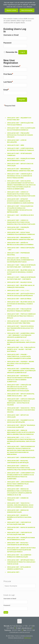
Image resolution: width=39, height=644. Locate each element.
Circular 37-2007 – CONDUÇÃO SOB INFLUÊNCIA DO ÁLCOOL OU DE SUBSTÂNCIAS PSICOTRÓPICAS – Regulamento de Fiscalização (19, 388)
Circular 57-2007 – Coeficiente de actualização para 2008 (19, 523)
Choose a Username (12, 66)
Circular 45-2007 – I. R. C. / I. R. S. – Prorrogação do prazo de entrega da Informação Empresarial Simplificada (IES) (21, 440)
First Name (8, 74)
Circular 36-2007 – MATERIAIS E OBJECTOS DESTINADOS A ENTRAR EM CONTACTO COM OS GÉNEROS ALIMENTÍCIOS (19, 379)
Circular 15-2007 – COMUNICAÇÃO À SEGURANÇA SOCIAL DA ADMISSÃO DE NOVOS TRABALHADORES (19, 176)
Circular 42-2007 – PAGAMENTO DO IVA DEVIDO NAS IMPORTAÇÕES (20, 421)
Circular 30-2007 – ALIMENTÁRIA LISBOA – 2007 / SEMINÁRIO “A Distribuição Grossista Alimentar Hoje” (21, 335)
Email (6, 89)
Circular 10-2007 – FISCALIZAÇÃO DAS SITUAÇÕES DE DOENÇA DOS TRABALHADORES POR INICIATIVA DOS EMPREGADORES (20, 209)
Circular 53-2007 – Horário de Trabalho (18, 499)
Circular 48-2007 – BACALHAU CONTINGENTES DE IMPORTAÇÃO (18, 462)
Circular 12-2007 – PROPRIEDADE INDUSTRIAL (18, 254)
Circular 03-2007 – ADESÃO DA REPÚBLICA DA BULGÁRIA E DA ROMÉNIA (20, 244)
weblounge (28, 638)
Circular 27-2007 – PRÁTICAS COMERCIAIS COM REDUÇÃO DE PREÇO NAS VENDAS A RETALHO (21, 316)
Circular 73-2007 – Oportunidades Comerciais (19, 154)
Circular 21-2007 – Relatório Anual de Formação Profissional (21, 286)
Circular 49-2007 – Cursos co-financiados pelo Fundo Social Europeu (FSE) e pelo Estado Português (21, 468)
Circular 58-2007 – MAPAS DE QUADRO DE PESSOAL (21, 528)
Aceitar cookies (11, 10)
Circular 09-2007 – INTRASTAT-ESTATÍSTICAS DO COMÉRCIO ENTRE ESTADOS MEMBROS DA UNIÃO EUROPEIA (20, 201)
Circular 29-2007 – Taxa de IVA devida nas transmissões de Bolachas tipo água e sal (20, 328)
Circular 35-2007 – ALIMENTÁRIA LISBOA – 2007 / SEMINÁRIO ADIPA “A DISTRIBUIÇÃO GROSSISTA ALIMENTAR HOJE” (21, 371)
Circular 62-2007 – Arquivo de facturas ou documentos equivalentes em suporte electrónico (21, 550)
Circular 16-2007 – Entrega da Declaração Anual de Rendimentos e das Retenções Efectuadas (20, 260)
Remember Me (12, 52)
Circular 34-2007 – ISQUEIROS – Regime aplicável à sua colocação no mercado (20, 364)
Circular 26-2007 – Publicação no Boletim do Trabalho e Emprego (19, 310)
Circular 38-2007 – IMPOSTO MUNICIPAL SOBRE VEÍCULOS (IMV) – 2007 (21, 395)
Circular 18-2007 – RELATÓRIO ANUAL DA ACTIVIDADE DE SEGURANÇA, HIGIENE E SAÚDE (21, 272)
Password (7, 43)
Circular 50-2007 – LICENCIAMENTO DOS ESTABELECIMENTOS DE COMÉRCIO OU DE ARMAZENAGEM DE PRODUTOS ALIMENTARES (21, 476)
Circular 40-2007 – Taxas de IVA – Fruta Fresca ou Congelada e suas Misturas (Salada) (21, 410)
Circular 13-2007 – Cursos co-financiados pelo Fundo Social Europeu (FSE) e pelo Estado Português (21, 194)
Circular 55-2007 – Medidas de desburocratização (18, 511)
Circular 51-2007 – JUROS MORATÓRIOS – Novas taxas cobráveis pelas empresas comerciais (21, 484)
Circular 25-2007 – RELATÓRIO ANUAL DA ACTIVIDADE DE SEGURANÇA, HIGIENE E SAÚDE (21, 304)
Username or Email (11, 35)
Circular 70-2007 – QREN (16, 145)
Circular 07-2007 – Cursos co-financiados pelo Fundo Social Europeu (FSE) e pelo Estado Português (21, 222)
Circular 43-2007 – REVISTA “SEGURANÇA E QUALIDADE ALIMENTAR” (21, 426)
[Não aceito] (36, 7)
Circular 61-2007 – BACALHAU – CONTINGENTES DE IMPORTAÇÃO (18, 544)
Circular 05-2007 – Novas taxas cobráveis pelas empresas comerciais (21, 233)
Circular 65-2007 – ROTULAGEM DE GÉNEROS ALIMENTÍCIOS (19, 568)
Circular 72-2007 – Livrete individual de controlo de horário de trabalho (20, 149)
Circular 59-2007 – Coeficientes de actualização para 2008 (19, 533)
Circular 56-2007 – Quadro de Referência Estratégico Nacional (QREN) (19, 517)
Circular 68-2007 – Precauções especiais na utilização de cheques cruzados (20, 135)
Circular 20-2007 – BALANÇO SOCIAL (20, 282)
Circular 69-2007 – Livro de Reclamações (17, 141)
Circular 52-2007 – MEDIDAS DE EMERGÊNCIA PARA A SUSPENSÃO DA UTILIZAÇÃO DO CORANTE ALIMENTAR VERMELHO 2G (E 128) (19, 492)
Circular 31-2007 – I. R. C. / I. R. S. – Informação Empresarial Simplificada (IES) (21, 342)
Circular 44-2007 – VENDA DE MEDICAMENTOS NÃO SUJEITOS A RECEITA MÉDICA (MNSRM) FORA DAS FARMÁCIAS (21, 432)
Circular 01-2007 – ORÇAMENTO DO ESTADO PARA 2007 (19, 119)
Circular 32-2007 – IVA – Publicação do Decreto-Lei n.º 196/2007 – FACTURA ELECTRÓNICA (21, 349)
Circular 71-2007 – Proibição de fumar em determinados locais (21, 160)
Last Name (8, 82)
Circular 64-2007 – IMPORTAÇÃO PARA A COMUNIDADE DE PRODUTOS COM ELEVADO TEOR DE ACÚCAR (21, 562)
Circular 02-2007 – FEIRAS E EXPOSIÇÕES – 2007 (21, 249)
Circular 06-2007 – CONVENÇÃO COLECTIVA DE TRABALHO (18, 228)
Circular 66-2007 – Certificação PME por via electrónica (20, 124)
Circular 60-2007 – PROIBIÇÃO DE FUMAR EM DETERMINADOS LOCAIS (21, 539)
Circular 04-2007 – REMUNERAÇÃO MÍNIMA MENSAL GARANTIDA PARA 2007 (20, 238)
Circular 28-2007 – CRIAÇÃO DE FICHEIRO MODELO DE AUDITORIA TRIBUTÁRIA (21, 322)
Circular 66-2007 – (14, 572)
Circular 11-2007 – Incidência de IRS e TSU (20, 216)
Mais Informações (27, 10)
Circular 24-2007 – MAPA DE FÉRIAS (19, 299)
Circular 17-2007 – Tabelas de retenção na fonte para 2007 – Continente (21, 266)
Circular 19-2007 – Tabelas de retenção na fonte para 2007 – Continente (21, 278)
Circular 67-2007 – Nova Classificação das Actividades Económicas (21, 129)
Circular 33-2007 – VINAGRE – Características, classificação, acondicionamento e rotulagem (19, 356)
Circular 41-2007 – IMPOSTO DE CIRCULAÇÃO (18, 416)
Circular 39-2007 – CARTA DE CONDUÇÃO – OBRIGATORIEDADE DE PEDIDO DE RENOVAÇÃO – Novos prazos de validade (21, 402)
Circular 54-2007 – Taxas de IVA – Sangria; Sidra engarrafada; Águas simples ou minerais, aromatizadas (20, 505)
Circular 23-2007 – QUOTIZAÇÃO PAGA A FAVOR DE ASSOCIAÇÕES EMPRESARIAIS (21, 295)
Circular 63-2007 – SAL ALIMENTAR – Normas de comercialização (20, 556)
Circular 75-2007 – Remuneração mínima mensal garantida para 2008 (20, 170)
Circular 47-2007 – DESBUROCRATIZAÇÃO (21, 457)
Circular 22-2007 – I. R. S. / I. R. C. (18, 290)
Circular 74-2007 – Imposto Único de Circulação (20, 165)
